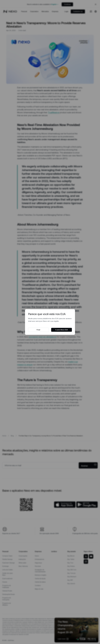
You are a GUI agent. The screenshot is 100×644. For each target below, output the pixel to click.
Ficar (38, 330)
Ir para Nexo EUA (62, 330)
